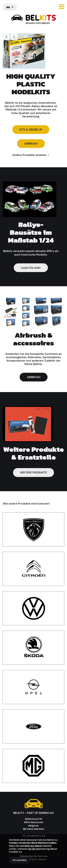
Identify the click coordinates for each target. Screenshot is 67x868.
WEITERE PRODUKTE (33, 472)
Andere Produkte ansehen (29, 155)
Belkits (33, 804)
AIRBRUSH (31, 143)
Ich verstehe (19, 860)
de (8, 7)
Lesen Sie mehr (31, 268)
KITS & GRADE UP (31, 129)
